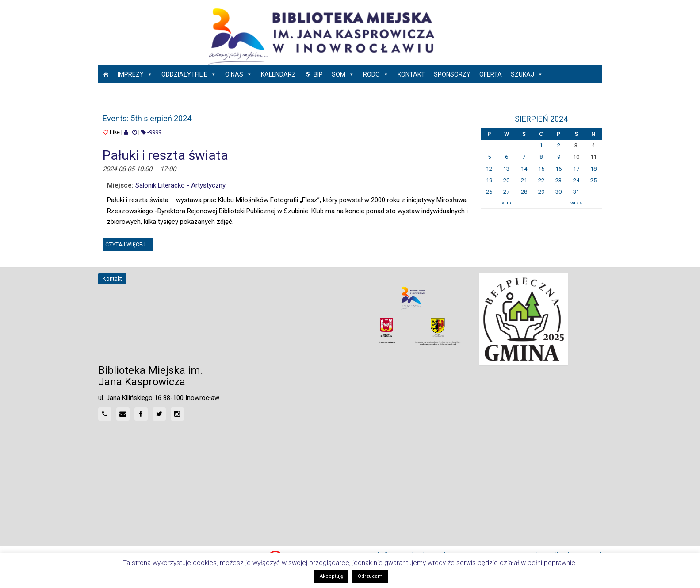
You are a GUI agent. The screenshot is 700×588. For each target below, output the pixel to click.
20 (506, 180)
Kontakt (411, 74)
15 (541, 169)
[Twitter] (159, 414)
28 (524, 192)
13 (506, 169)
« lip (506, 203)
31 (576, 192)
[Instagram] (177, 414)
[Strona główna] (106, 74)
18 (593, 169)
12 (489, 169)
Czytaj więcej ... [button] (129, 243)
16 (558, 169)
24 (576, 180)
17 (576, 169)
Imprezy (135, 74)
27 (506, 192)
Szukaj (527, 74)
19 (489, 180)
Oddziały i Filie (189, 74)
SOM (343, 74)
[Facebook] (141, 414)
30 (558, 192)
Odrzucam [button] (370, 576)
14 (524, 169)
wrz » (576, 203)
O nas (239, 74)
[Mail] (123, 414)
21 (524, 180)
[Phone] (105, 414)
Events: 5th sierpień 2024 (147, 118)
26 (489, 192)
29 (541, 192)
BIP (318, 74)
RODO (376, 74)
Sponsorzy (452, 74)
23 (558, 180)
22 (541, 180)
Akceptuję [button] (331, 576)
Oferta (491, 74)
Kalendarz (278, 74)
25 (593, 180)
